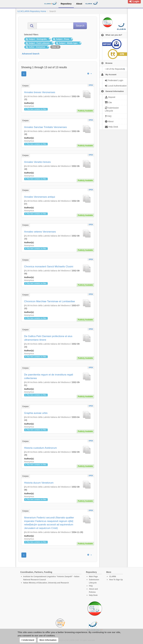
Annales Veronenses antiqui (40, 197)
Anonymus (29, 106)
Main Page (93, 577)
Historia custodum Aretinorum (41, 448)
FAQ (91, 586)
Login (134, 1)
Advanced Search (31, 54)
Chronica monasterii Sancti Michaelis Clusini (49, 267)
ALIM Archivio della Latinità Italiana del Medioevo (47, 96)
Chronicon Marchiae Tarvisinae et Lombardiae (50, 301)
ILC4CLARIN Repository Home (32, 11)
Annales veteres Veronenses (40, 232)
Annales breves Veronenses (40, 92)
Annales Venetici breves (37, 162)
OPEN (91, 85)
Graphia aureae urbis (36, 413)
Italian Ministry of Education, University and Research (46, 583)
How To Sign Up (116, 580)
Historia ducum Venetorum (39, 483)
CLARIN (112, 577)
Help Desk (93, 595)
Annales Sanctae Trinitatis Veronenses (46, 127)
